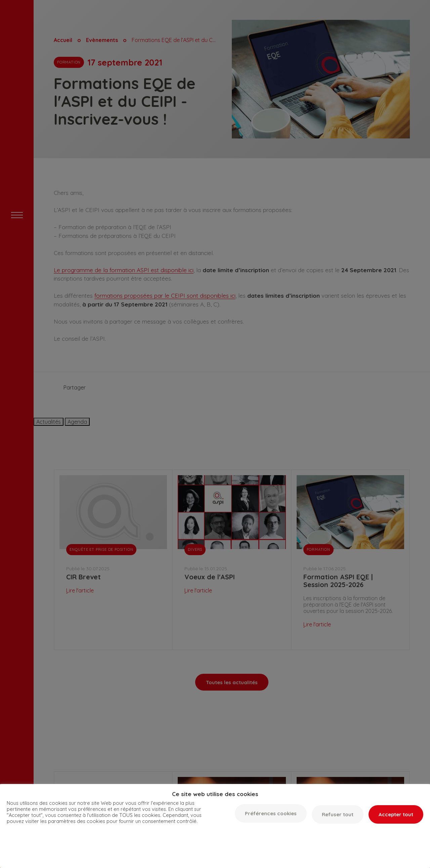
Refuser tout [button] (338, 814)
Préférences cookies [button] (271, 813)
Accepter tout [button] (396, 814)
